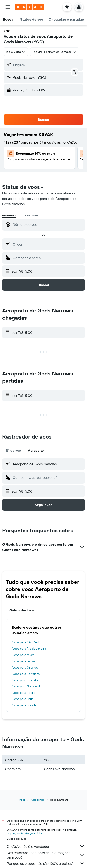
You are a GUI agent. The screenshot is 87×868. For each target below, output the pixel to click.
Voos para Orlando (25, 667)
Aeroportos (38, 800)
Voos (22, 800)
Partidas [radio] (31, 215)
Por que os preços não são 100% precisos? (46, 863)
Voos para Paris (23, 699)
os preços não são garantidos (25, 833)
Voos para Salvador (26, 680)
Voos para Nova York (27, 686)
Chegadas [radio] (9, 215)
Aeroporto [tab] (36, 450)
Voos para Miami (24, 655)
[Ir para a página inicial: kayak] (29, 7)
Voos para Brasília (24, 705)
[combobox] (16, 52)
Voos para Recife (24, 693)
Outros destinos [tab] (22, 610)
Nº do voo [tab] (13, 450)
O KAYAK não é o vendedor (46, 846)
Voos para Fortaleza (26, 674)
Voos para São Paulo (26, 642)
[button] (8, 7)
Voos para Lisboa (24, 661)
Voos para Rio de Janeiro (29, 649)
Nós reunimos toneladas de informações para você (46, 855)
